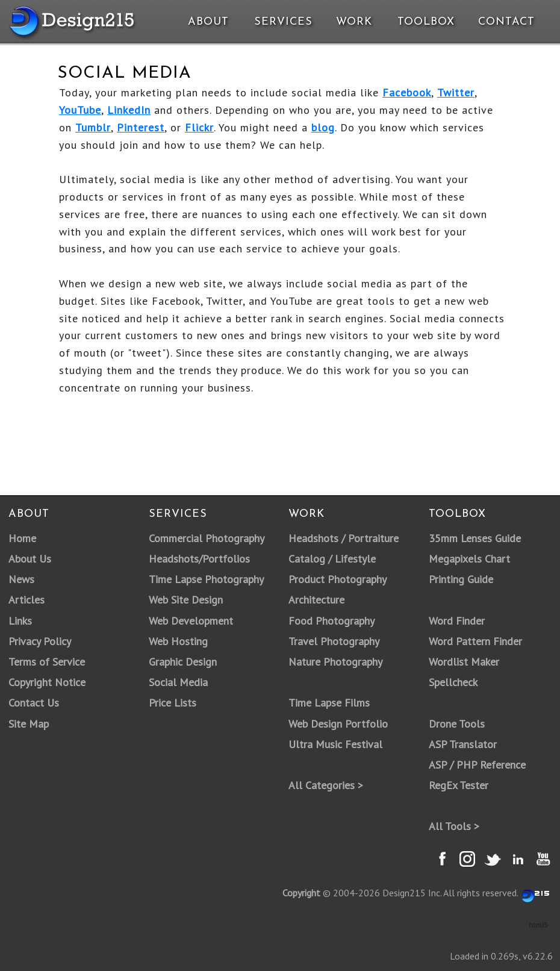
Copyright (301, 893)
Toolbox (426, 22)
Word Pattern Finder (475, 641)
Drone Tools (457, 724)
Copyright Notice (47, 682)
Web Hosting (178, 641)
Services (283, 22)
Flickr (199, 127)
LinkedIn (129, 110)
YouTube (80, 110)
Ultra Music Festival (335, 744)
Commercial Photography (207, 538)
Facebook (407, 92)
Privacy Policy (40, 641)
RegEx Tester (459, 785)
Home (22, 538)
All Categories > (326, 785)
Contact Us (34, 703)
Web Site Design (186, 600)
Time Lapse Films (329, 703)
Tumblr (93, 127)
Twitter (456, 92)
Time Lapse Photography (206, 579)
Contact (505, 22)
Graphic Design (183, 662)
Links (20, 621)
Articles (26, 600)
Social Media (178, 682)
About (208, 22)
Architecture (316, 600)
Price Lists (173, 703)
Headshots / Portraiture (344, 538)
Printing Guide (461, 579)
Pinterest (141, 127)
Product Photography (338, 579)
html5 (538, 925)
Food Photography (331, 621)
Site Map (29, 724)
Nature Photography (335, 662)
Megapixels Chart (469, 559)
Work (354, 22)
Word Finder (457, 621)
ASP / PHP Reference (477, 765)
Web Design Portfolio (338, 724)
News (21, 579)
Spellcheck (453, 682)
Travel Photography (334, 641)
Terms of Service (47, 662)
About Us (30, 559)
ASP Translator (463, 744)
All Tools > (454, 826)
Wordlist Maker (464, 662)
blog (323, 127)
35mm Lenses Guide (475, 538)
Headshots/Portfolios (199, 559)
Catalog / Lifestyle (332, 559)
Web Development (191, 621)
